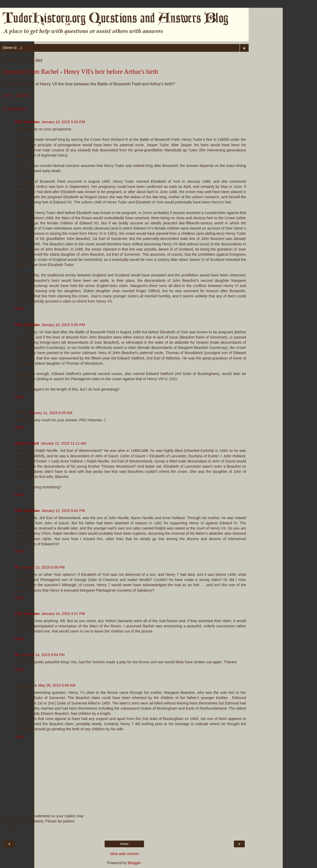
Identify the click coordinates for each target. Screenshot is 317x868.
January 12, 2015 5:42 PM (63, 511)
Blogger (134, 863)
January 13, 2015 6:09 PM (43, 567)
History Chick (27, 443)
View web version (124, 854)
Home (124, 844)
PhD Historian (27, 122)
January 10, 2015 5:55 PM (63, 325)
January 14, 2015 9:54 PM (43, 655)
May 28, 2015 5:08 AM (57, 685)
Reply (20, 308)
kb (17, 567)
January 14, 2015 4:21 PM (63, 614)
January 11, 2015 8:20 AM (51, 413)
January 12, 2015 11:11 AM (63, 443)
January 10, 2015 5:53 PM (63, 122)
